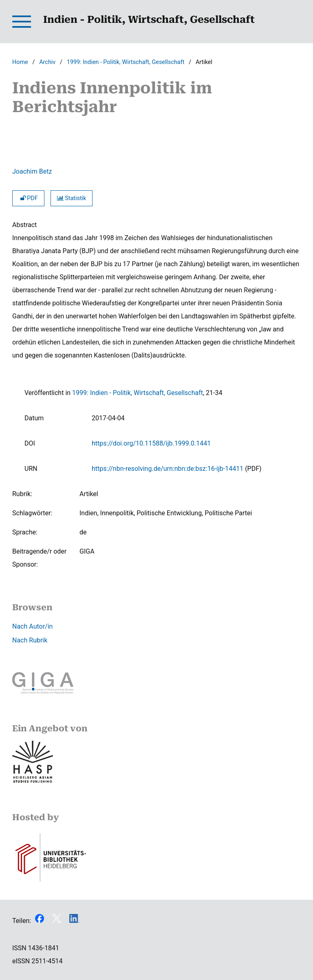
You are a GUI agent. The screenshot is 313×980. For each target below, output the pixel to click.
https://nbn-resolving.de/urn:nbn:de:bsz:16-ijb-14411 (168, 469)
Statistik (72, 198)
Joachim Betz (32, 171)
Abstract (24, 225)
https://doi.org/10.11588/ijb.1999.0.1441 (151, 443)
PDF (28, 198)
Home (20, 62)
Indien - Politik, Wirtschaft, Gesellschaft (149, 20)
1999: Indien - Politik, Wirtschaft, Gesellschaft (126, 62)
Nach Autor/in (32, 626)
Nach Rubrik (30, 640)
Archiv (47, 62)
